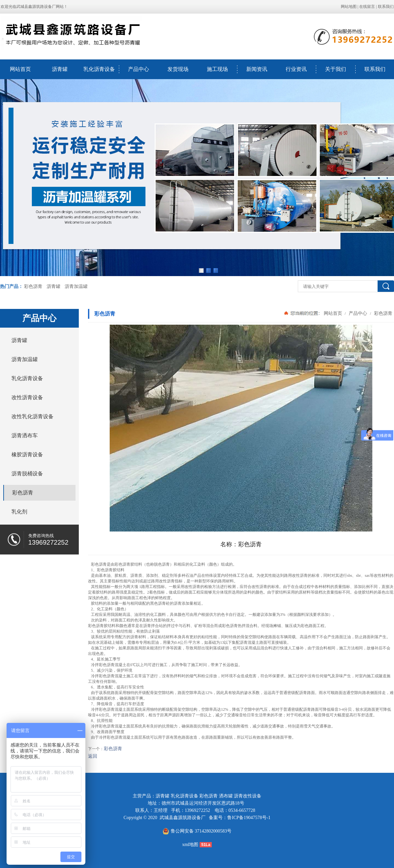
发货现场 (178, 69)
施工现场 (217, 69)
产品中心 (139, 69)
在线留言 (367, 7)
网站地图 (349, 7)
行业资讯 (296, 69)
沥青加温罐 (76, 286)
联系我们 (386, 7)
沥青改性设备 (248, 796)
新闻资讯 (257, 69)
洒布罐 (226, 796)
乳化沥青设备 (99, 69)
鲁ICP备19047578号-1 (249, 818)
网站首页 (20, 69)
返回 (93, 756)
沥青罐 (60, 69)
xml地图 (190, 845)
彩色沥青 (33, 286)
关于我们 (336, 69)
